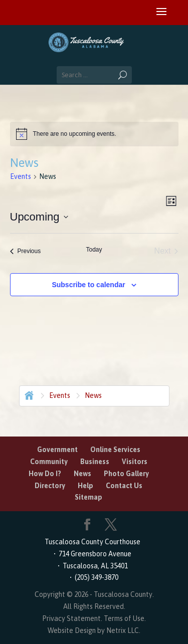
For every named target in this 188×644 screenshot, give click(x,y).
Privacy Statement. (72, 618)
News (82, 474)
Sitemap (88, 497)
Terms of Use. (125, 618)
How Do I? (45, 474)
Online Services (115, 450)
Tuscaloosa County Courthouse (94, 542)
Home (28, 394)
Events (21, 176)
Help (85, 486)
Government (57, 450)
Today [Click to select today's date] (94, 250)
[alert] (94, 134)
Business (95, 462)
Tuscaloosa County (123, 594)
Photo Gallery (126, 474)
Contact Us (124, 486)
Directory (50, 486)
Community (49, 462)
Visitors (135, 462)
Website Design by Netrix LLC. (94, 630)
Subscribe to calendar (88, 285)
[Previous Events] (26, 251)
